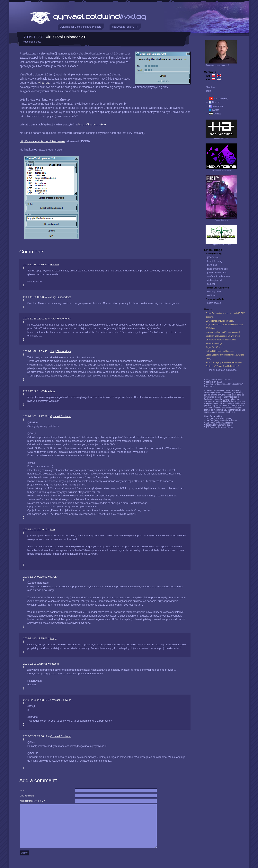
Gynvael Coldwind (61, 416)
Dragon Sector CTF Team (221, 244)
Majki (53, 638)
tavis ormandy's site (217, 269)
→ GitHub (213, 114)
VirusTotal (44, 83)
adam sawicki (214, 303)
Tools (208, 91)
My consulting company (221, 170)
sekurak (211, 284)
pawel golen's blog (217, 273)
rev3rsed (212, 295)
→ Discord (213, 102)
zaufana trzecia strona (219, 276)
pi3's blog (212, 265)
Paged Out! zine (221, 220)
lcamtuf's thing (215, 261)
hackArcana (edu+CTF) (125, 27)
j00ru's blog (213, 258)
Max (53, 391)
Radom (54, 264)
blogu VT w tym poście (92, 124)
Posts (208, 309)
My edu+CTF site (221, 139)
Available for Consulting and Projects (81, 27)
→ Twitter (212, 110)
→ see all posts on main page (221, 370)
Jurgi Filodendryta (61, 297)
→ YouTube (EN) (217, 99)
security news (214, 292)
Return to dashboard (218, 65)
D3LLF (54, 577)
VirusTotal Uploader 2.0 (66, 37)
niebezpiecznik (215, 280)
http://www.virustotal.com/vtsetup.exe (42, 141)
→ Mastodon (214, 106)
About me (211, 87)
